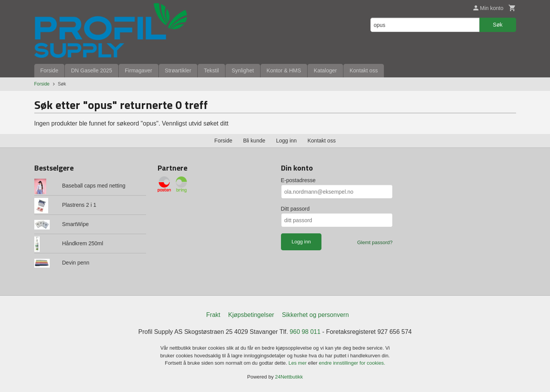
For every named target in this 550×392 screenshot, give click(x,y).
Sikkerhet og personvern (315, 315)
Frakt (213, 315)
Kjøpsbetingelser (251, 315)
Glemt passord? (375, 242)
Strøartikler (178, 70)
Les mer (299, 363)
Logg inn (286, 141)
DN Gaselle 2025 (92, 70)
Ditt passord (295, 209)
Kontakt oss (364, 70)
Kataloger (325, 70)
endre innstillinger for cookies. (352, 363)
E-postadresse (298, 180)
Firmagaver (139, 70)
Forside (50, 70)
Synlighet (243, 70)
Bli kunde (254, 141)
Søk (498, 25)
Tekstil (211, 70)
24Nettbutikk (289, 377)
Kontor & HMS (284, 70)
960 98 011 (305, 332)
